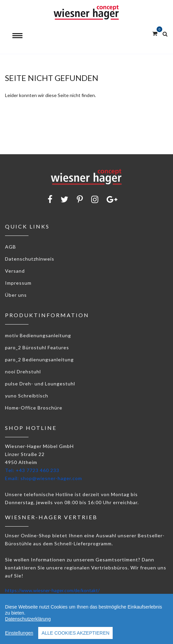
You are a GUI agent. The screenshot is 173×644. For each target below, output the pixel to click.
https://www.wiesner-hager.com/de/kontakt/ (52, 590)
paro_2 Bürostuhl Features (37, 347)
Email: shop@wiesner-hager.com (44, 478)
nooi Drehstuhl (23, 372)
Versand (15, 271)
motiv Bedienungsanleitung (38, 335)
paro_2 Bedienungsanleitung (39, 359)
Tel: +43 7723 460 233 (32, 470)
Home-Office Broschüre (34, 408)
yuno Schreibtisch (27, 396)
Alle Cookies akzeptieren (75, 633)
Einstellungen (19, 633)
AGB (11, 247)
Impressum (18, 283)
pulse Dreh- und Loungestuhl (40, 384)
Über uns (16, 295)
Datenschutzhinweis (30, 259)
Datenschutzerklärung (28, 619)
